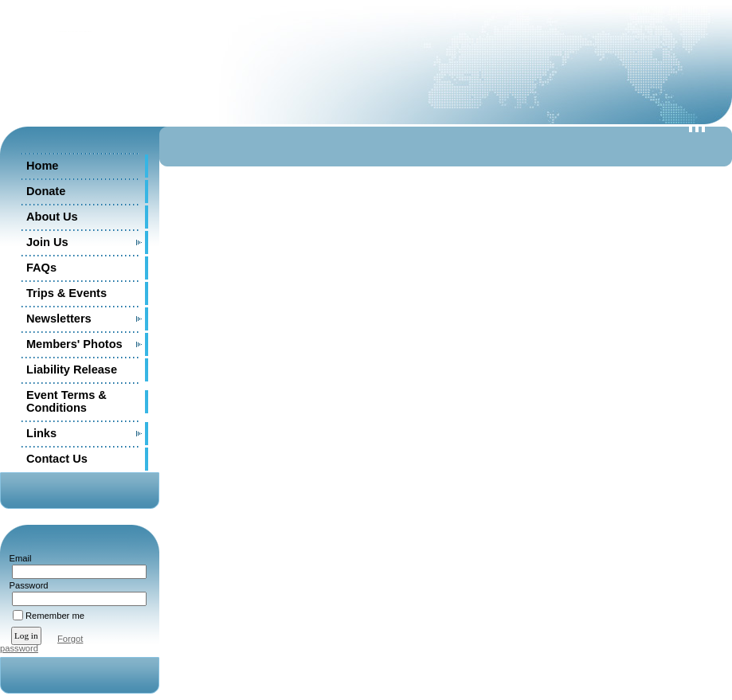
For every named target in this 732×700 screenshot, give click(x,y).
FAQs (41, 268)
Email (17, 558)
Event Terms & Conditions (67, 401)
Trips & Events (67, 293)
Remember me (55, 616)
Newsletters (59, 319)
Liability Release (72, 370)
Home (42, 166)
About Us (52, 217)
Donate (46, 191)
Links (41, 433)
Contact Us (57, 459)
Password (26, 585)
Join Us (47, 242)
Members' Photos (74, 344)
